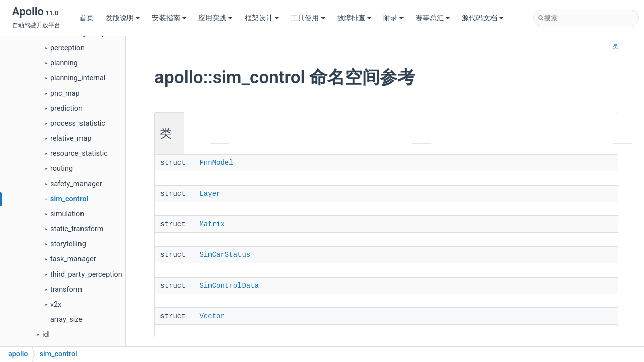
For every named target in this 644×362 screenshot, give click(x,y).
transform (66, 289)
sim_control (69, 199)
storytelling (68, 244)
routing (62, 169)
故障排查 (354, 18)
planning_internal (78, 78)
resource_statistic (79, 154)
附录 (393, 18)
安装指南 (169, 18)
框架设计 (262, 18)
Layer (210, 193)
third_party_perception (86, 274)
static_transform (77, 229)
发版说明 (123, 18)
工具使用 (308, 18)
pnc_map (65, 93)
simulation (67, 214)
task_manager (73, 259)
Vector (212, 313)
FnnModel (216, 162)
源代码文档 (482, 18)
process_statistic (78, 123)
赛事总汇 (433, 18)
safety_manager (76, 184)
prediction (66, 108)
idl (46, 335)
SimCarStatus (225, 253)
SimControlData (229, 283)
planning (64, 63)
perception (67, 48)
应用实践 (215, 18)
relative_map (71, 139)
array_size (66, 320)
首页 (87, 18)
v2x (56, 304)
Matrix (212, 223)
